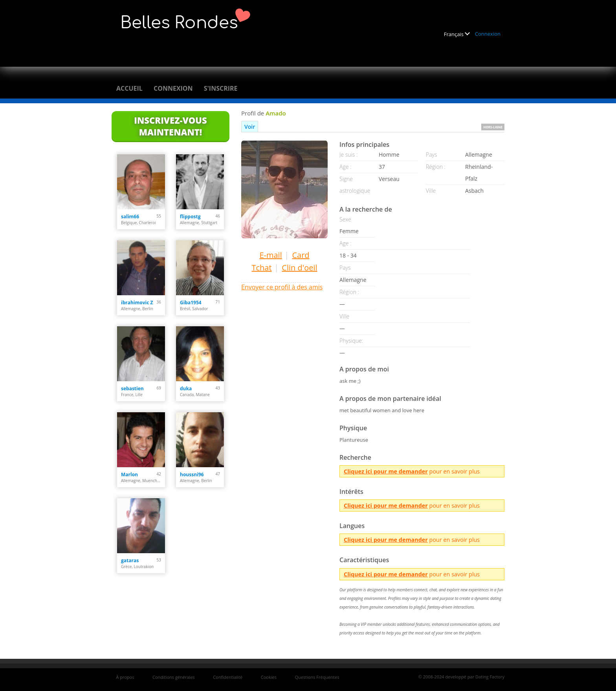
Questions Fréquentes (317, 677)
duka (186, 388)
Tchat (261, 268)
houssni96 (192, 474)
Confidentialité (228, 677)
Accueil (129, 88)
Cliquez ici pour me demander (386, 471)
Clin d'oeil (299, 268)
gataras (130, 560)
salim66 (130, 217)
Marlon (129, 474)
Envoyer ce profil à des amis (282, 287)
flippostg (190, 217)
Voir (250, 127)
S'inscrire (221, 88)
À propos (125, 677)
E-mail (270, 255)
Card (301, 255)
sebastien (132, 388)
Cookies (269, 677)
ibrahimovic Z (137, 303)
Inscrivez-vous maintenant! (170, 126)
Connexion (488, 34)
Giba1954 (191, 303)
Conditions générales (174, 677)
